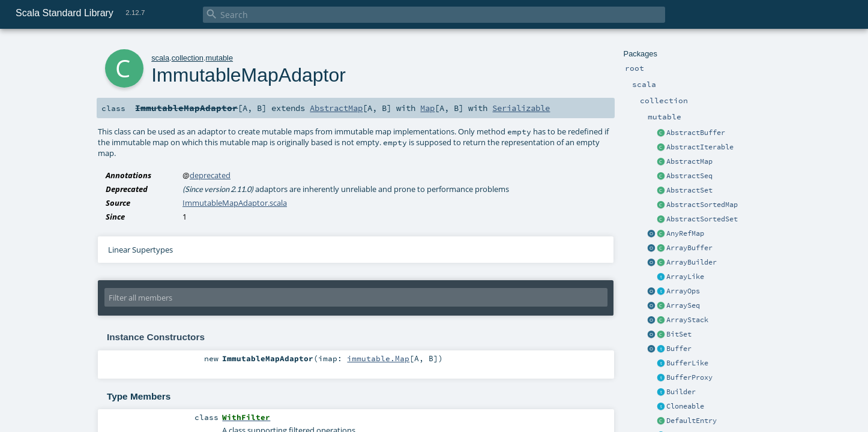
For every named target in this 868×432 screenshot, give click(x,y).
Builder (681, 392)
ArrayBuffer (689, 248)
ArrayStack (687, 320)
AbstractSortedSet (702, 219)
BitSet (679, 334)
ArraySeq (683, 305)
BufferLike (687, 363)
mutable (220, 58)
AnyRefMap (685, 233)
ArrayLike (685, 277)
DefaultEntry (692, 421)
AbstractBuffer (696, 133)
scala (160, 58)
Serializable (521, 108)
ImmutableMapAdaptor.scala (235, 203)
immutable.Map (378, 358)
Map (427, 108)
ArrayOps (683, 291)
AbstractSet (689, 190)
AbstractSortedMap (702, 205)
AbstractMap (689, 161)
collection (188, 58)
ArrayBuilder (692, 262)
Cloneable (685, 406)
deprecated (210, 175)
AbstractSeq (689, 176)
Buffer (679, 349)
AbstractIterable (700, 147)
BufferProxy (689, 377)
